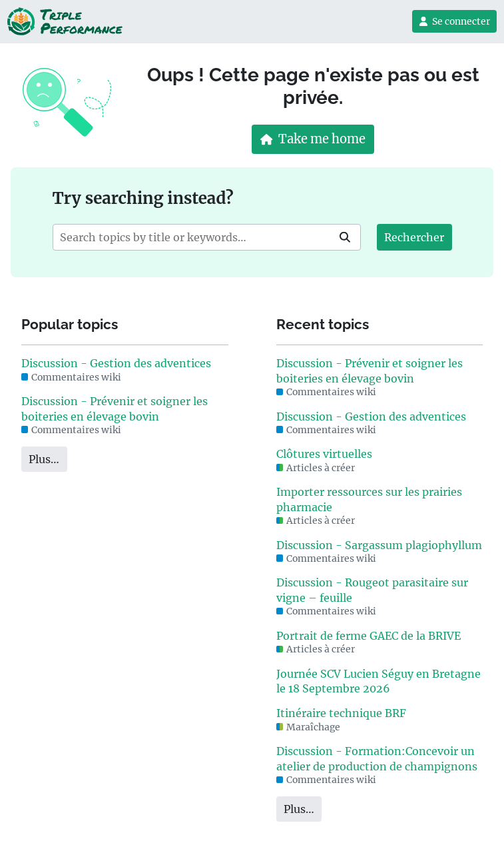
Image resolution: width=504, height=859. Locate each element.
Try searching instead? (143, 198)
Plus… (44, 459)
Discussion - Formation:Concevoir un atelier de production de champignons (377, 758)
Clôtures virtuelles (324, 454)
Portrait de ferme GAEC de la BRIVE (369, 636)
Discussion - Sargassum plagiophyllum (379, 545)
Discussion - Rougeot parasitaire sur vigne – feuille (372, 590)
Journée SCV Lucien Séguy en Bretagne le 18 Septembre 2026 (378, 681)
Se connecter (454, 21)
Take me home (313, 139)
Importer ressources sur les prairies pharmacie (369, 499)
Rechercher (414, 237)
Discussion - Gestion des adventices (116, 363)
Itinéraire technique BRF (341, 713)
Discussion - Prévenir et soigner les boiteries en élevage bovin (115, 409)
